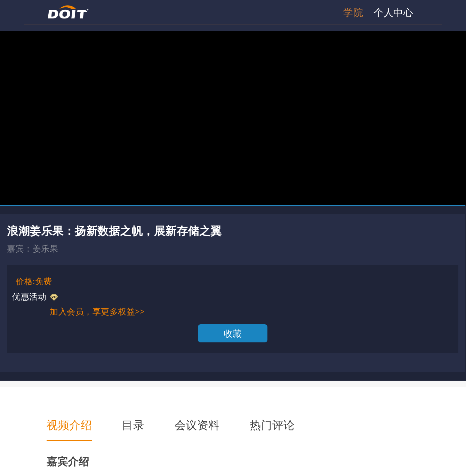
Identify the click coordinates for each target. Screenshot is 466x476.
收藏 (233, 333)
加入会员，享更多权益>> (97, 311)
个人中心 (393, 12)
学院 (353, 12)
